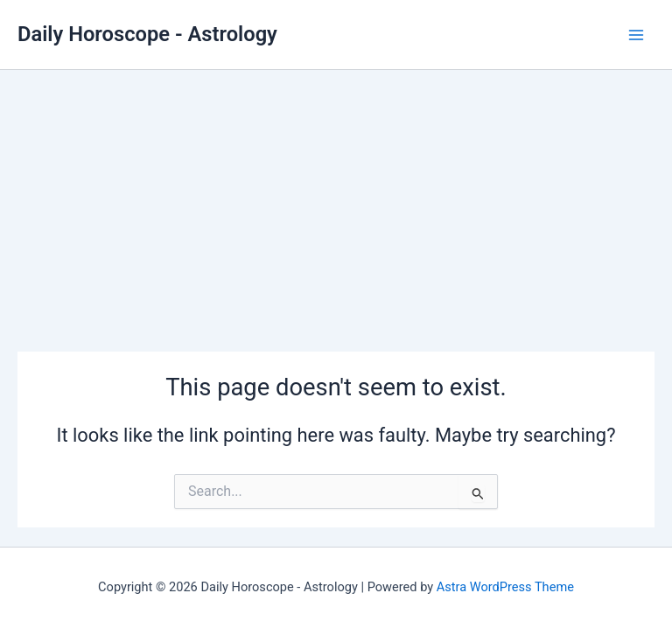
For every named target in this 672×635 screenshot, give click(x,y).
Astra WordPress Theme (505, 587)
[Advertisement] (336, 201)
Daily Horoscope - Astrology (147, 34)
